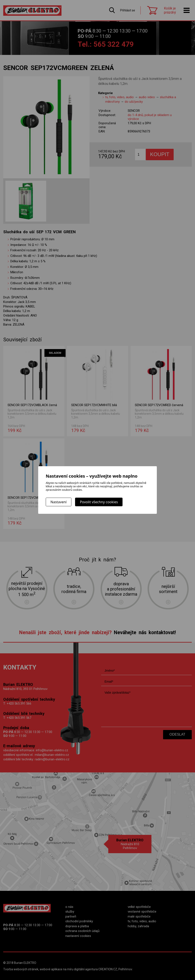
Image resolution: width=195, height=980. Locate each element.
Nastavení (59, 502)
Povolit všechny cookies (99, 502)
